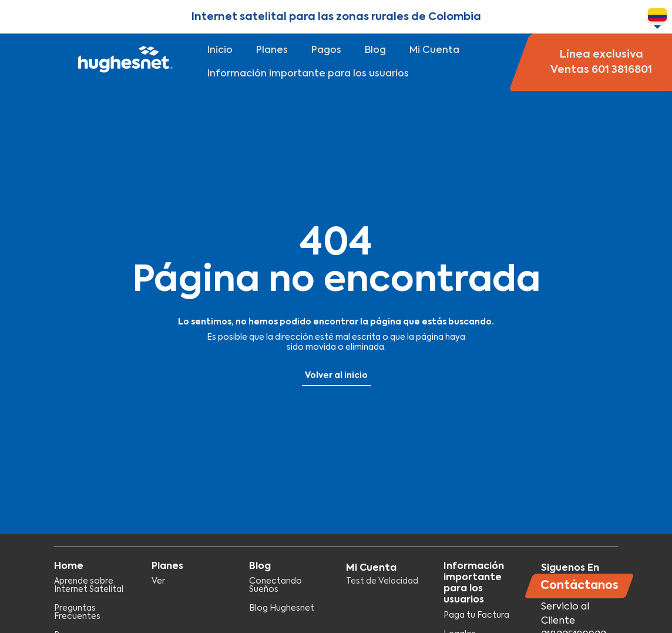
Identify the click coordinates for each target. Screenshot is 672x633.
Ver (158, 581)
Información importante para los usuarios (308, 74)
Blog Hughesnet (282, 608)
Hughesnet (124, 62)
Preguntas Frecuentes (77, 612)
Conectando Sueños (275, 585)
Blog (375, 51)
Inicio (220, 51)
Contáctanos (579, 586)
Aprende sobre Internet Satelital (89, 585)
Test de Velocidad (382, 581)
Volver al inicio (336, 376)
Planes (272, 51)
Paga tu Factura (476, 615)
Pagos (326, 51)
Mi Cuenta (434, 51)
